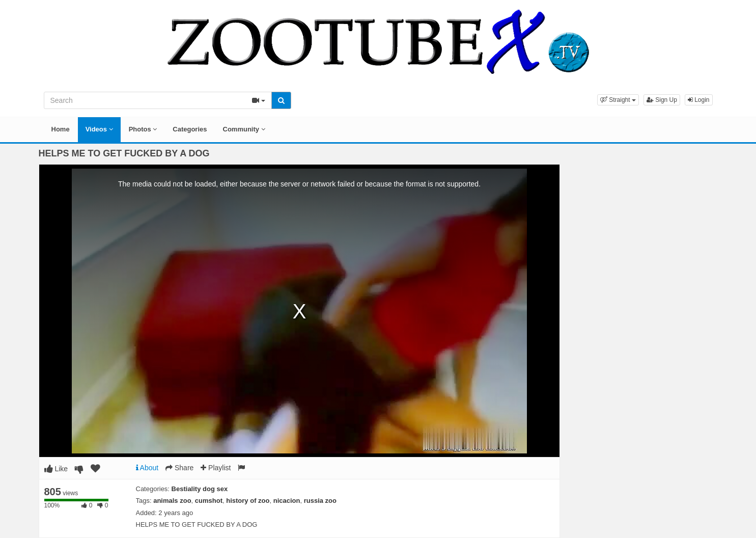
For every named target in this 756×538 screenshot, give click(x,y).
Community (244, 129)
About (147, 468)
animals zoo (172, 501)
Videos (99, 129)
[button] (618, 100)
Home (61, 129)
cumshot (209, 501)
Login (699, 100)
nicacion (287, 501)
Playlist (216, 468)
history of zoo (248, 501)
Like (56, 469)
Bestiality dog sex (200, 489)
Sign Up (662, 100)
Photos (143, 129)
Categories (190, 129)
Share (179, 468)
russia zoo (320, 501)
